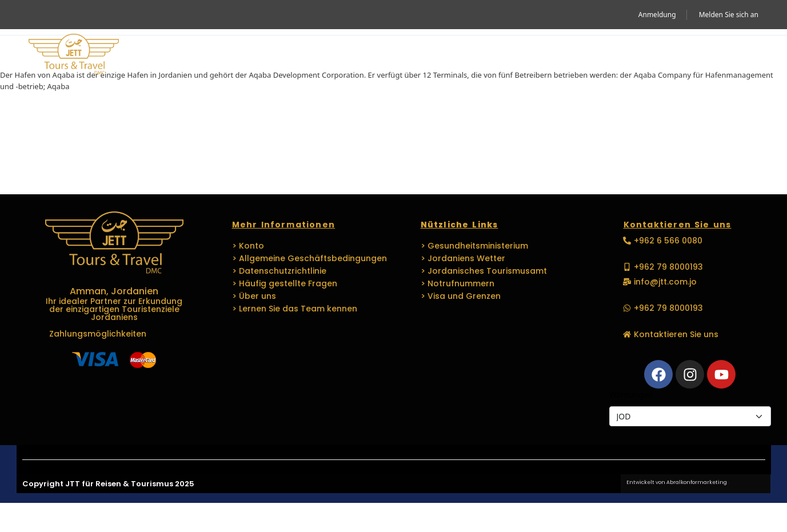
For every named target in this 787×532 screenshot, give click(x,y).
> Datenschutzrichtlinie (279, 271)
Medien (583, 55)
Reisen (291, 55)
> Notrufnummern (458, 283)
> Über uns (254, 296)
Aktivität (221, 55)
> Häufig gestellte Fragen (285, 283)
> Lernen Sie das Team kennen (295, 309)
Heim (161, 55)
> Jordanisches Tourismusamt (484, 271)
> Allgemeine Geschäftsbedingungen (309, 258)
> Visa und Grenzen (461, 296)
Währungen (632, 395)
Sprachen (515, 55)
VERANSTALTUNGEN (420, 55)
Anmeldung (657, 15)
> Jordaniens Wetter (463, 258)
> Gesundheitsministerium (474, 246)
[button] (742, 55)
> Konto (248, 246)
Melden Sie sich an (729, 15)
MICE (345, 55)
